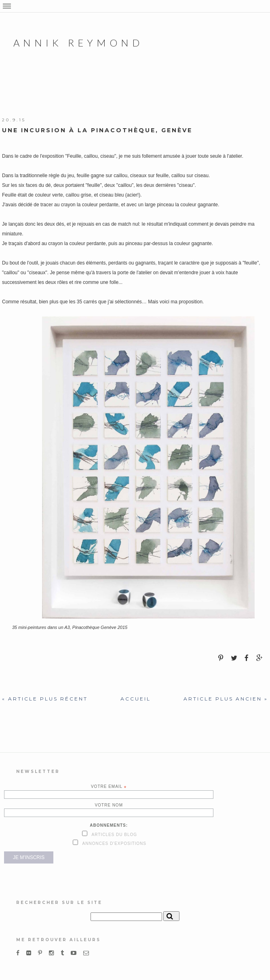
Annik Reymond (78, 43)
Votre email (109, 787)
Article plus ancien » (226, 699)
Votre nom (109, 805)
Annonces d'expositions (114, 843)
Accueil (136, 699)
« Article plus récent (45, 699)
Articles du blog (114, 835)
